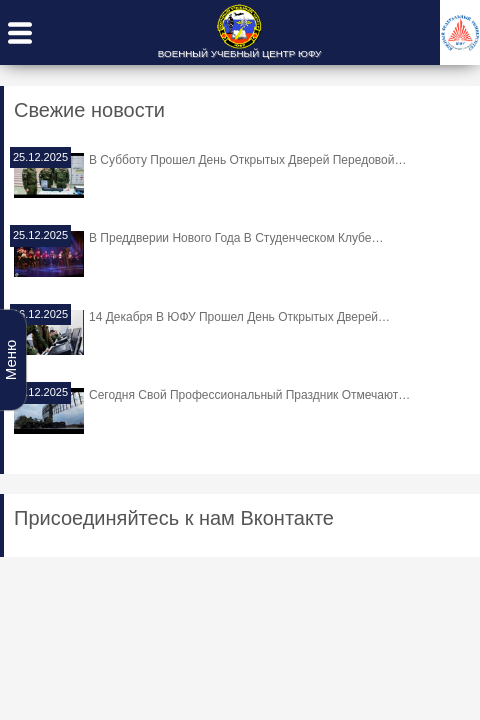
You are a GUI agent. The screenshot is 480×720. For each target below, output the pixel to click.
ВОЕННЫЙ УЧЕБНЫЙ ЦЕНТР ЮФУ (239, 53)
